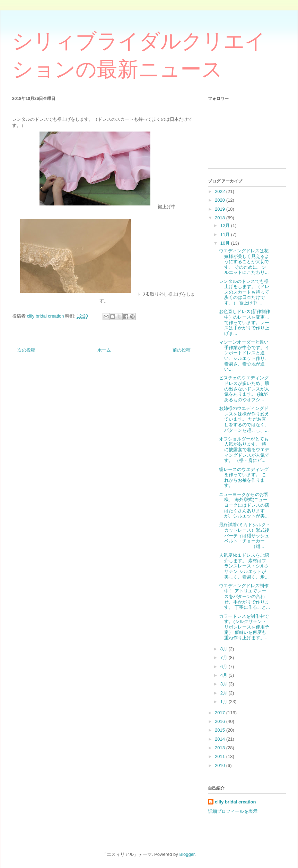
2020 (221, 200)
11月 (226, 234)
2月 (225, 693)
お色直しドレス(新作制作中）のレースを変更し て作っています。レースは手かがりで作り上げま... (244, 322)
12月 (226, 225)
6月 (225, 667)
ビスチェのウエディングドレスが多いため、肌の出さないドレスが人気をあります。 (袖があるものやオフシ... (244, 389)
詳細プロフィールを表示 (233, 811)
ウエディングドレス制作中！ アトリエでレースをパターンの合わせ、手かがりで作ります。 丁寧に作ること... (244, 596)
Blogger (187, 854)
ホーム (104, 350)
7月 (225, 658)
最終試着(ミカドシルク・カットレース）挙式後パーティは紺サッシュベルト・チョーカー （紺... (244, 535)
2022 (221, 191)
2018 (221, 218)
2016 (221, 721)
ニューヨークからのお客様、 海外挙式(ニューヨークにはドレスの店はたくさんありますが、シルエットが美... (244, 505)
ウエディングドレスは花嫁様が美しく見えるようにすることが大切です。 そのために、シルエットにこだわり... (244, 262)
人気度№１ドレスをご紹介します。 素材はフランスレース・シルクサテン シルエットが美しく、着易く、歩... (244, 566)
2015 (221, 730)
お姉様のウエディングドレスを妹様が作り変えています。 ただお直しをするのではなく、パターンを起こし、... (244, 419)
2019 (221, 209)
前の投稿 (182, 350)
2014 (221, 739)
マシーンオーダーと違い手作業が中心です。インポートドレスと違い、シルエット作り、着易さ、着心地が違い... (244, 356)
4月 (225, 675)
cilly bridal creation (235, 802)
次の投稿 (26, 350)
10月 (226, 243)
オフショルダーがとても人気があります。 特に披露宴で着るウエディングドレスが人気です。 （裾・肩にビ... (244, 450)
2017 (221, 713)
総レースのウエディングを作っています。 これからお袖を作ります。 (244, 478)
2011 (221, 756)
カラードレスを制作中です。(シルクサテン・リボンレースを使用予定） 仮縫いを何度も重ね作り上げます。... (244, 627)
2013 (221, 748)
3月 (225, 684)
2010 (221, 765)
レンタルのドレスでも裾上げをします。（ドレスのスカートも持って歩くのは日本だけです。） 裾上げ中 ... (244, 292)
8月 (225, 649)
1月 (225, 702)
